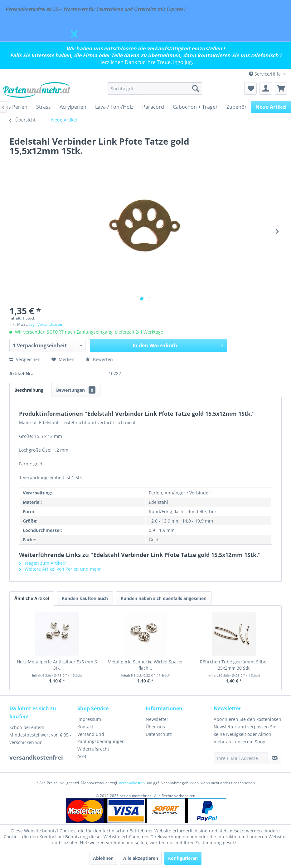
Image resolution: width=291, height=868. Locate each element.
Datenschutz (159, 734)
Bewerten (99, 359)
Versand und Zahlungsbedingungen (101, 738)
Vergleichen (25, 359)
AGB (82, 756)
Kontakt (85, 727)
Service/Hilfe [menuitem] (265, 74)
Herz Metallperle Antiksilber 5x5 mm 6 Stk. (57, 665)
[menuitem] (155, 88)
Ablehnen (103, 858)
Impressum (89, 719)
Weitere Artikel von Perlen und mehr (60, 569)
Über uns (155, 727)
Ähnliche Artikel (32, 598)
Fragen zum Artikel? (42, 563)
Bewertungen (76, 390)
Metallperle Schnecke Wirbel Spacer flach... (145, 665)
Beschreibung (29, 390)
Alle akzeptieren (141, 858)
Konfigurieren (183, 858)
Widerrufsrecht (93, 749)
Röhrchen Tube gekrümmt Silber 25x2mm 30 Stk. (234, 665)
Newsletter (157, 719)
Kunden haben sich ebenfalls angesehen (164, 598)
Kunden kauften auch (85, 598)
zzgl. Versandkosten (46, 324)
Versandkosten (132, 783)
